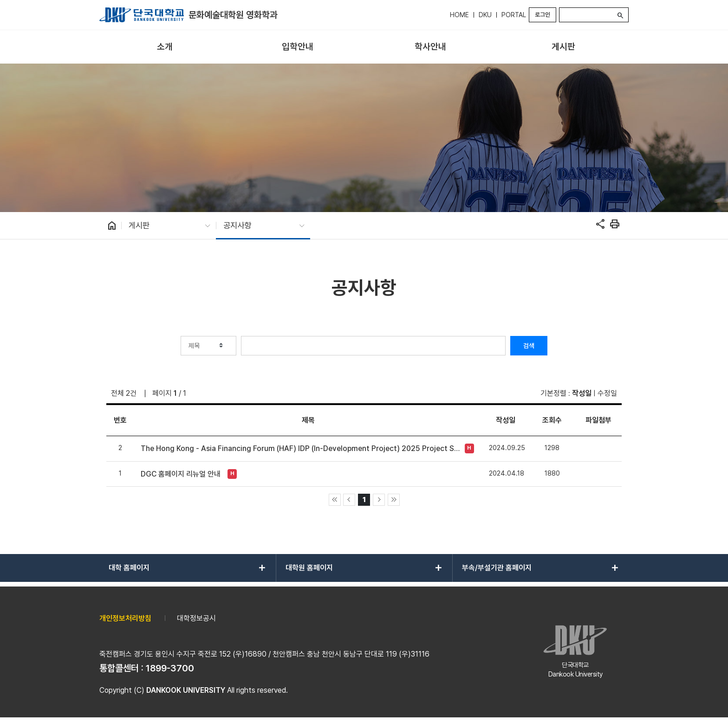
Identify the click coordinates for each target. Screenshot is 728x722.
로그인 (543, 15)
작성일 (582, 393)
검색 (529, 346)
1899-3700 (170, 668)
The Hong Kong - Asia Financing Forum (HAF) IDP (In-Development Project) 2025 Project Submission (300, 448)
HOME (459, 15)
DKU (485, 15)
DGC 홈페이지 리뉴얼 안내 (181, 474)
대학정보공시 (196, 618)
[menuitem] (165, 47)
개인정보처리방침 (125, 618)
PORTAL (514, 15)
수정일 (607, 393)
